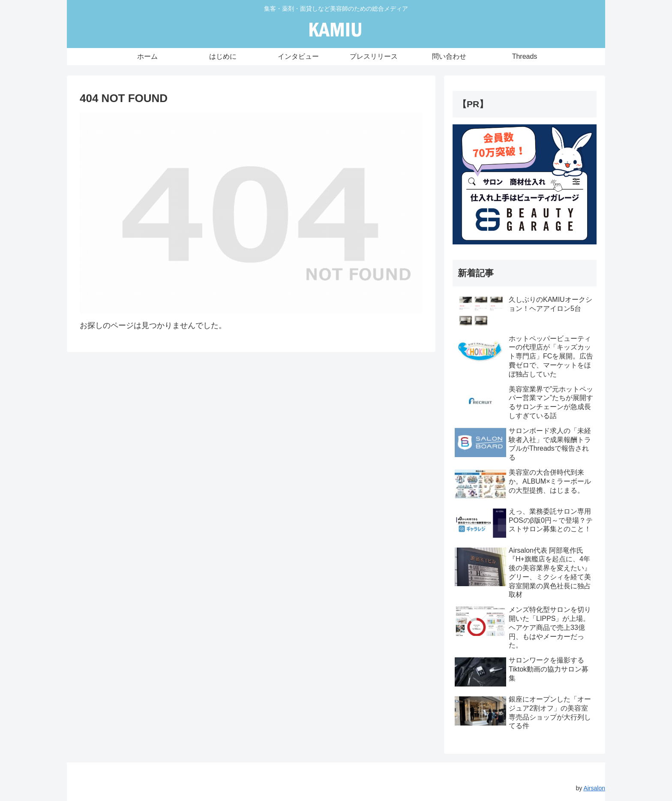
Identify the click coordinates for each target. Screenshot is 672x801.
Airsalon (594, 788)
